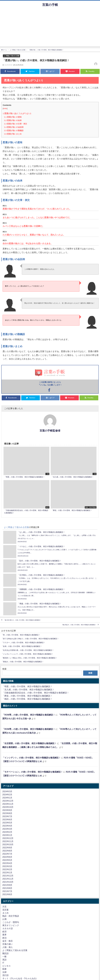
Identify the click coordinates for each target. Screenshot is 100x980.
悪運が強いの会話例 (14, 127)
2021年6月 (7, 894)
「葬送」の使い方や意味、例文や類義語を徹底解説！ (27, 696)
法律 (4, 972)
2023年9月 (7, 810)
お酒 (4, 919)
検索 (4, 669)
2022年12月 (8, 838)
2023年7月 (7, 816)
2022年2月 (7, 869)
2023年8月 (7, 813)
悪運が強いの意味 (13, 117)
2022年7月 (7, 854)
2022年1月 (7, 873)
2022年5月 (7, 860)
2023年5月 (7, 823)
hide (5, 108)
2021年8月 (7, 888)
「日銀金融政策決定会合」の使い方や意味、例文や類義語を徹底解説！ (36, 693)
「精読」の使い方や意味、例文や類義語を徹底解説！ (27, 699)
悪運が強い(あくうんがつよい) (17, 113)
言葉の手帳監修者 (50, 431)
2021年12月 (8, 876)
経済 (4, 932)
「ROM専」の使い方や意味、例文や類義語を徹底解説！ (29, 715)
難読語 (5, 953)
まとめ (5, 913)
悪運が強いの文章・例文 (16, 124)
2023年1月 (7, 835)
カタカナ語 (8, 928)
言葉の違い (8, 944)
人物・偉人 (8, 947)
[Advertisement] (50, 28)
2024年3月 (7, 791)
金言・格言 (8, 941)
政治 (4, 938)
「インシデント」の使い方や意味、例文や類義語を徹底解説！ (32, 758)
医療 (4, 969)
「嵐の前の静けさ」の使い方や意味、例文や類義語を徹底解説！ (22, 620)
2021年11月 (8, 879)
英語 (4, 960)
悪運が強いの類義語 (14, 130)
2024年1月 (7, 798)
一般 (4, 956)
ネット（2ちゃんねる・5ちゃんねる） (20, 978)
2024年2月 (7, 795)
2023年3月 (7, 829)
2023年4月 (7, 826)
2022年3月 (7, 866)
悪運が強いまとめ (13, 134)
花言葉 (5, 910)
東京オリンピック (11, 925)
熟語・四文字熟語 (11, 916)
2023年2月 (7, 832)
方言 (4, 907)
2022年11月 (8, 841)
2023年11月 (8, 804)
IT (3, 963)
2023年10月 (8, 807)
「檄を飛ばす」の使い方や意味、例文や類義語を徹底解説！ (79, 625)
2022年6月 (7, 857)
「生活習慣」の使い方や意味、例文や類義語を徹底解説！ (29, 743)
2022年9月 (7, 848)
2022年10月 (8, 844)
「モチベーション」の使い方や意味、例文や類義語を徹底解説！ (33, 772)
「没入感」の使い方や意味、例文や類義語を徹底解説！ (28, 690)
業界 (4, 935)
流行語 (5, 975)
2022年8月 (7, 851)
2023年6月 (7, 819)
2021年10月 (8, 882)
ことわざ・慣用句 (11, 922)
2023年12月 (8, 801)
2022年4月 (7, 863)
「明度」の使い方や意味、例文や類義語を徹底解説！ (27, 686)
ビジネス (7, 966)
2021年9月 (7, 885)
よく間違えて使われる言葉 (11, 56)
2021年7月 (7, 891)
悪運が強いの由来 (13, 120)
